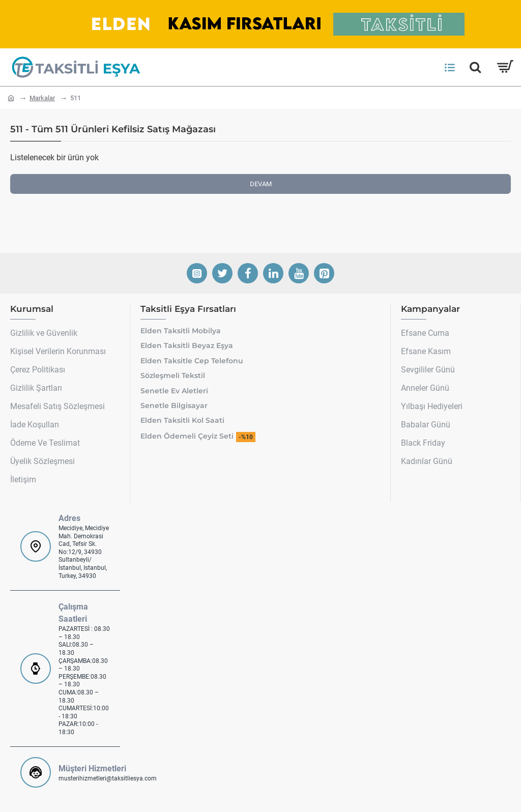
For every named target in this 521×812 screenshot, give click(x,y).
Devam (261, 184)
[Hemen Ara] (475, 67)
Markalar (42, 98)
